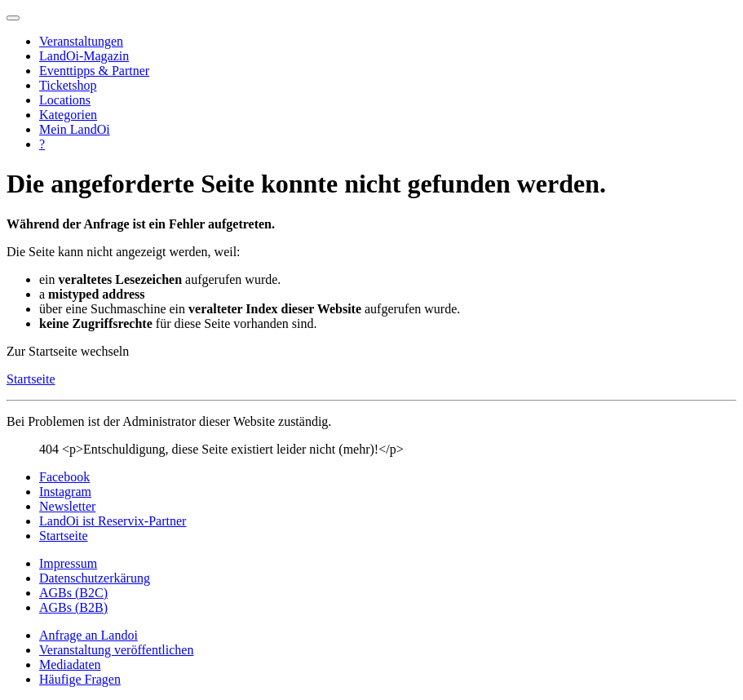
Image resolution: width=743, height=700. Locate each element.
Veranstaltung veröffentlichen (116, 650)
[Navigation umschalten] (13, 18)
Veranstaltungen (81, 41)
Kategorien (68, 115)
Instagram (65, 492)
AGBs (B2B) (73, 607)
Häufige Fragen (80, 679)
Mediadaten (70, 665)
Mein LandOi (75, 129)
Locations (65, 100)
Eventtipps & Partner (94, 71)
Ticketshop (68, 85)
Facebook (64, 477)
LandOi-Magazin (84, 56)
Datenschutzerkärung (95, 578)
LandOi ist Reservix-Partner (113, 521)
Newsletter (67, 506)
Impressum (68, 563)
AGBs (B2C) (73, 593)
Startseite (31, 379)
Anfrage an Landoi (88, 635)
